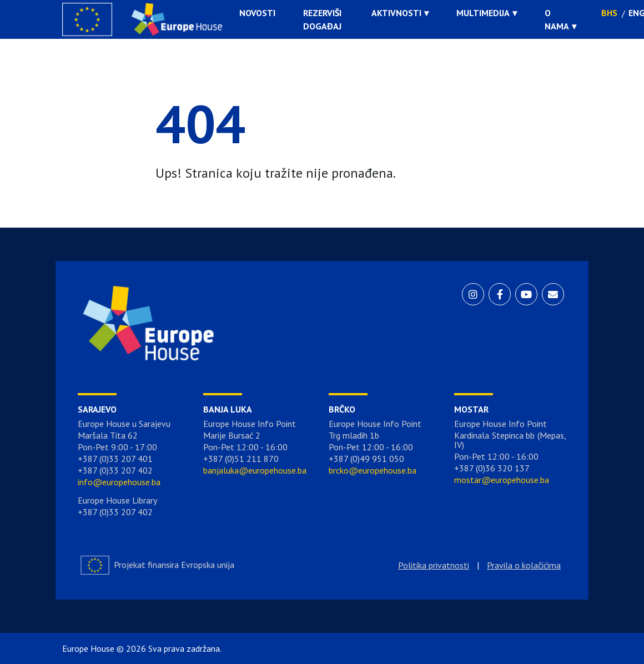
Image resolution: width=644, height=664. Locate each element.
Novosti (257, 13)
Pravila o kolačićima (524, 565)
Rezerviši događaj (322, 19)
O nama (557, 19)
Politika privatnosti (434, 565)
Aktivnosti (396, 13)
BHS (609, 13)
